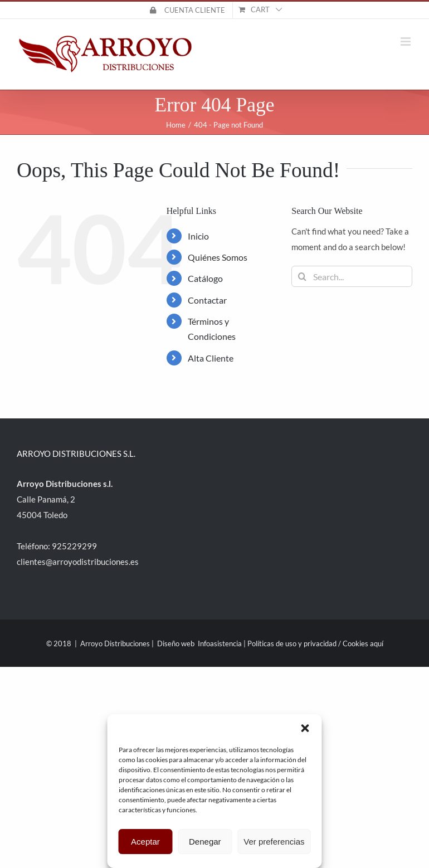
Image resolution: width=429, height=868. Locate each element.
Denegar (205, 842)
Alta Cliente (211, 358)
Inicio (198, 236)
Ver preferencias (274, 842)
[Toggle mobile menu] (406, 42)
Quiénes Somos (218, 257)
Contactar (207, 300)
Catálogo (205, 278)
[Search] (302, 276)
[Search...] (352, 276)
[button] (305, 728)
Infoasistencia (220, 643)
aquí (377, 643)
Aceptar (145, 842)
